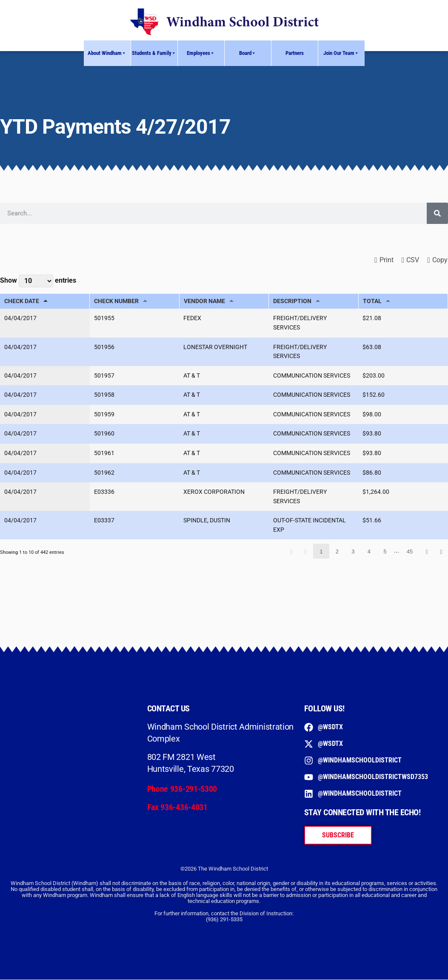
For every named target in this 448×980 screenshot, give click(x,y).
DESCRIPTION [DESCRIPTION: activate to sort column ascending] (292, 301)
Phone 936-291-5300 (182, 789)
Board (248, 53)
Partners (295, 53)
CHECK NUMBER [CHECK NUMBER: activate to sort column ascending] (116, 301)
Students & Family (154, 53)
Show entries (38, 281)
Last (441, 552)
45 (410, 552)
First (291, 552)
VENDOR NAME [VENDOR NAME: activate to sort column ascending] (204, 301)
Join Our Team (341, 53)
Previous (306, 552)
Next (427, 552)
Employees (201, 53)
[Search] (437, 213)
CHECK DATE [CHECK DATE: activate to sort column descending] (22, 301)
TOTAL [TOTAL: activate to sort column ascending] (372, 301)
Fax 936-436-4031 (177, 807)
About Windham (107, 53)
